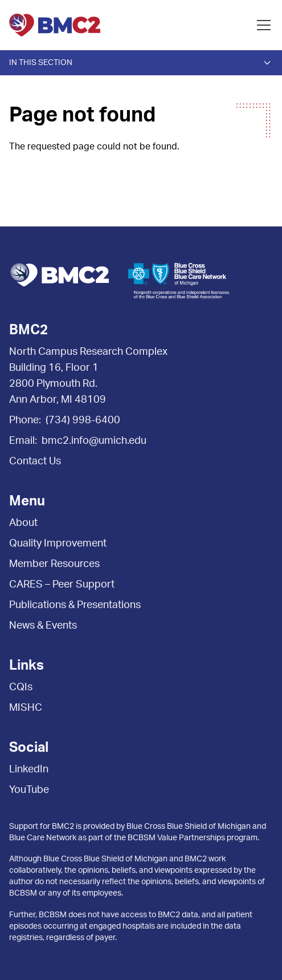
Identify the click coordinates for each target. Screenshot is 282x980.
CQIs (21, 687)
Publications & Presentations (75, 605)
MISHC (26, 708)
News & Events (43, 626)
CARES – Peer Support (62, 585)
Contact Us (35, 461)
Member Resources (54, 564)
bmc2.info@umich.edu (94, 441)
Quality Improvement (58, 544)
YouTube (29, 790)
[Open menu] (264, 25)
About (23, 523)
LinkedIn (29, 770)
